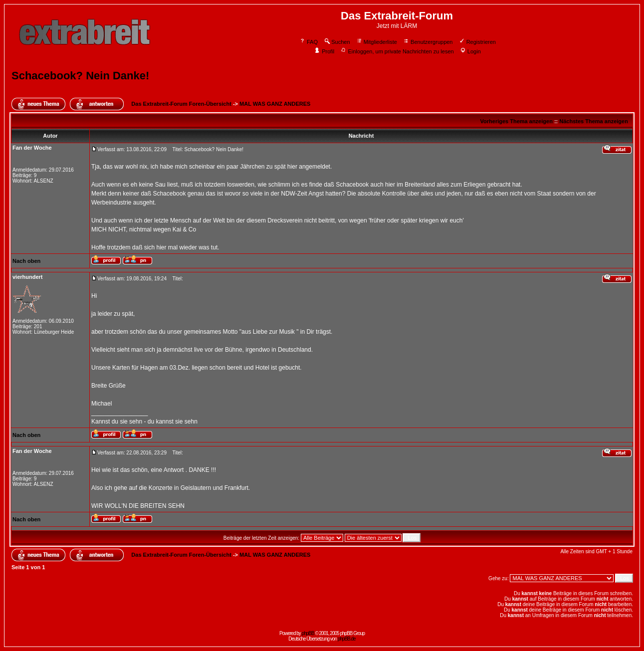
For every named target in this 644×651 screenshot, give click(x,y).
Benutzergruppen (428, 42)
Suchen (337, 42)
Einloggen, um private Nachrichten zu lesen (397, 51)
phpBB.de (347, 639)
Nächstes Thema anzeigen (594, 121)
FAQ (309, 42)
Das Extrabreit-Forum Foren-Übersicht (181, 104)
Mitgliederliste (377, 42)
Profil (324, 51)
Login (470, 51)
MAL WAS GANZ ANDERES (275, 104)
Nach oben (26, 261)
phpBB (308, 633)
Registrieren (477, 42)
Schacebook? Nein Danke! (80, 76)
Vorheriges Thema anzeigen (517, 121)
